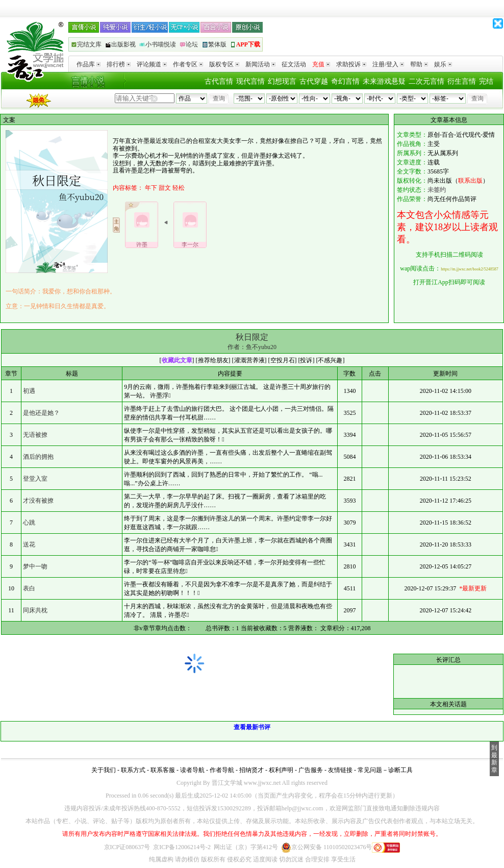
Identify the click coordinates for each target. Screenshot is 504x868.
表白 (29, 588)
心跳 (29, 523)
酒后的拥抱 (38, 457)
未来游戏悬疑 (384, 81)
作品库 (89, 64)
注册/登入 (388, 64)
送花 (29, 544)
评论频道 (152, 64)
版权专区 (224, 64)
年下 (151, 188)
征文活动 (294, 64)
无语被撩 (35, 435)
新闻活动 (260, 64)
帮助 (419, 64)
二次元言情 (426, 81)
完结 (486, 81)
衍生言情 (462, 81)
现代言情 (250, 81)
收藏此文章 (177, 360)
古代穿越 (314, 81)
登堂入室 (35, 479)
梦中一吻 (35, 566)
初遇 (29, 391)
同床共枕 (35, 610)
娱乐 (443, 64)
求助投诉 (351, 64)
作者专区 (188, 64)
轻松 (179, 188)
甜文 (165, 188)
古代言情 (219, 81)
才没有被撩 (38, 501)
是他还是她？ (41, 413)
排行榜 (119, 64)
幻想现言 (282, 81)
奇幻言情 (345, 81)
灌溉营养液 (249, 360)
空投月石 (283, 360)
